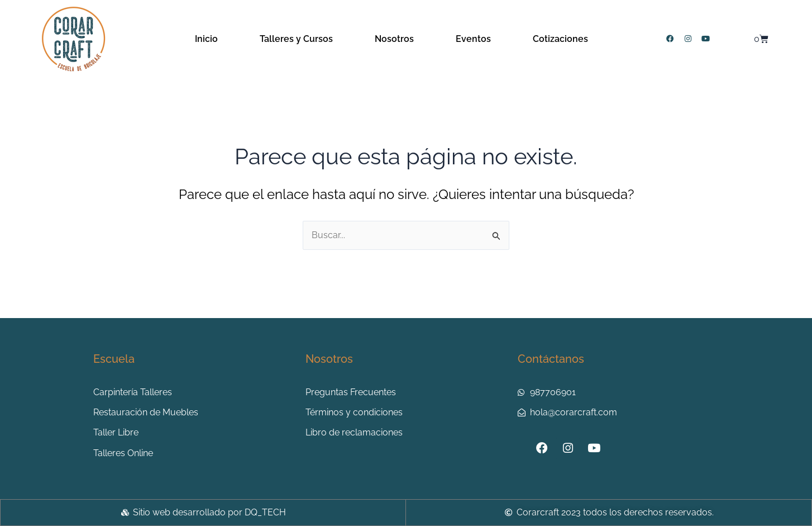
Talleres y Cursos (296, 39)
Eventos (473, 39)
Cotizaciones (560, 39)
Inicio (206, 39)
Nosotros (394, 39)
